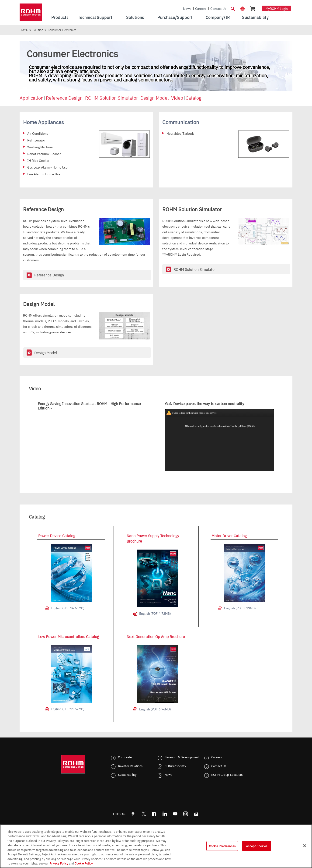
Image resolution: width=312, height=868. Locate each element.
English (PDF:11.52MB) (68, 709)
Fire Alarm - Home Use (44, 174)
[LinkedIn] (165, 814)
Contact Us (218, 8)
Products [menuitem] (60, 17)
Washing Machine (40, 147)
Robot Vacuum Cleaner (44, 154)
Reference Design (64, 98)
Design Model (154, 98)
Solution (38, 30)
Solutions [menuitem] (135, 17)
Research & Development (182, 757)
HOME (24, 30)
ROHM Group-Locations (227, 774)
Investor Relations (130, 766)
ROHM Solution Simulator (111, 98)
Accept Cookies (257, 846)
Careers (201, 8)
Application (31, 98)
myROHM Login (277, 8)
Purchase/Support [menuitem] (175, 17)
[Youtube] (175, 814)
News (187, 8)
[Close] (305, 846)
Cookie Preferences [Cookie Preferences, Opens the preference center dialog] (222, 846)
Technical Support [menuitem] (95, 17)
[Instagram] (186, 814)
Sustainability (127, 774)
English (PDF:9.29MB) (240, 608)
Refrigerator (36, 140)
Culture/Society (175, 766)
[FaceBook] (154, 814)
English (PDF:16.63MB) (68, 608)
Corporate (125, 757)
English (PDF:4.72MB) (155, 613)
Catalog (194, 98)
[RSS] (133, 814)
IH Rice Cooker (38, 160)
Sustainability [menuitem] (255, 17)
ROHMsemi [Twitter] (144, 814)
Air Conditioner (38, 133)
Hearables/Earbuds (180, 133)
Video (177, 98)
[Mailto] (196, 814)
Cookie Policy (84, 863)
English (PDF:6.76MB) (155, 709)
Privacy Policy (59, 863)
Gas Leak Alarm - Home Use (47, 167)
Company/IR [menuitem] (218, 17)
